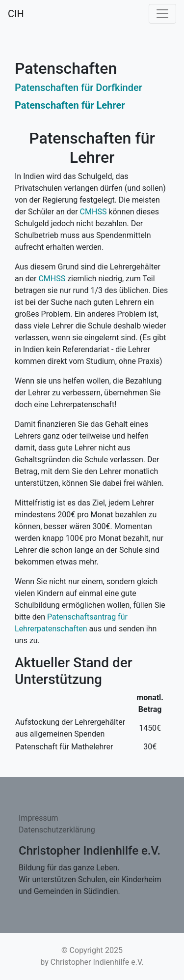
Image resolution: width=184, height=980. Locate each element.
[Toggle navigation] (162, 14)
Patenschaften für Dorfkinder (79, 88)
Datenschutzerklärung (57, 830)
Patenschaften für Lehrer (70, 105)
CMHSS (93, 212)
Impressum (39, 818)
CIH (16, 14)
